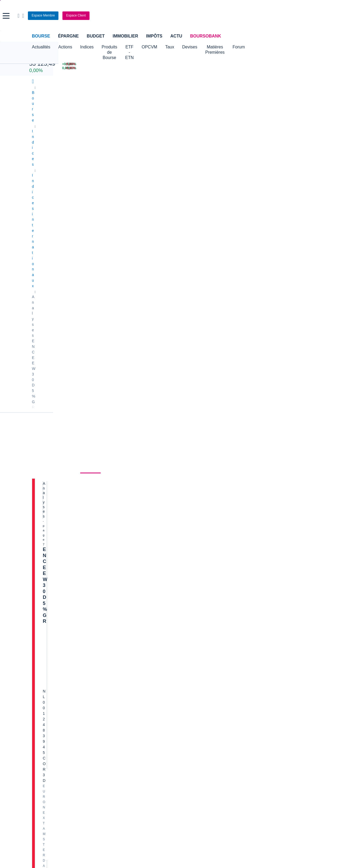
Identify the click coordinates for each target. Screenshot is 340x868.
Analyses (90, 142)
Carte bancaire (44, 713)
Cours (39, 142)
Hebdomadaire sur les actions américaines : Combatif (100, 281)
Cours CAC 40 (44, 669)
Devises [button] (222, 47)
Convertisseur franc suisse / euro (270, 661)
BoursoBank (206, 36)
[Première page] (84, 624)
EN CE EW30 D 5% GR (68, 163)
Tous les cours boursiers (52, 661)
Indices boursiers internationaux (129, 653)
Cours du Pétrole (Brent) (122, 669)
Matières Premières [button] (256, 47)
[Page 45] (148, 624)
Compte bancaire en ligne (53, 705)
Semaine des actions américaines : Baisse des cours (98, 552)
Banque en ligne (45, 697)
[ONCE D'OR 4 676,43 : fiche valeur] (146, 68)
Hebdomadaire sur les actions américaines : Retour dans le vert (112, 471)
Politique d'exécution (60, 210)
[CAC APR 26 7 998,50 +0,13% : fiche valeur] (89, 64)
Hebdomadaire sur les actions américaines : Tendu (96, 244)
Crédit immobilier (140, 705)
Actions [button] (65, 47)
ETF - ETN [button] (156, 47)
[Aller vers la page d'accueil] (171, 16)
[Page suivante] (156, 624)
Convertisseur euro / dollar (194, 669)
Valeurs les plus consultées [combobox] (253, 246)
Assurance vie (137, 697)
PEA (223, 713)
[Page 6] (115, 624)
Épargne (68, 36)
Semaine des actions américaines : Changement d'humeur (105, 391)
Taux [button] (202, 47)
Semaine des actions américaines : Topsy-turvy (92, 317)
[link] (37, 769)
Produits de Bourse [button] (120, 47)
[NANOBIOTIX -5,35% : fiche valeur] (290, 68)
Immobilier (125, 36)
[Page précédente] (91, 624)
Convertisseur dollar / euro (194, 661)
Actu (176, 36)
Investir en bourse (234, 705)
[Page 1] (99, 624)
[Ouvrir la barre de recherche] (265, 16)
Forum (288, 47)
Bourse (41, 36)
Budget (96, 36)
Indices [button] (87, 47)
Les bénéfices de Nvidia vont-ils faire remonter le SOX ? (102, 354)
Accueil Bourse (44, 653)
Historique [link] (118, 142)
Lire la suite (106, 263)
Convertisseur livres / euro (265, 653)
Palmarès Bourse (116, 661)
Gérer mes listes (239, 271)
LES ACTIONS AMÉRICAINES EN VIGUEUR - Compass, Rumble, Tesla (120, 591)
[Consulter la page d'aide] (269, 16)
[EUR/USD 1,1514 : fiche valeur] (195, 64)
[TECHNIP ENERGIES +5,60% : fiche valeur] (242, 68)
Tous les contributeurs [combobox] (192, 228)
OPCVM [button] (182, 47)
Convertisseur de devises (194, 653)
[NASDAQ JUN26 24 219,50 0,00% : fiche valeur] (89, 68)
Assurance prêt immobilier (241, 697)
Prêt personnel (138, 713)
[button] (6, 16)
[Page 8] (131, 624)
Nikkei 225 (40, 58)
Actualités (63, 142)
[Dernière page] (163, 624)
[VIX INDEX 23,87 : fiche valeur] (195, 68)
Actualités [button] (41, 47)
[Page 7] (123, 624)
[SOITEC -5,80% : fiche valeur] (290, 64)
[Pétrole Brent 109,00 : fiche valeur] (146, 64)
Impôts (154, 36)
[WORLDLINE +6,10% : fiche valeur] (242, 64)
